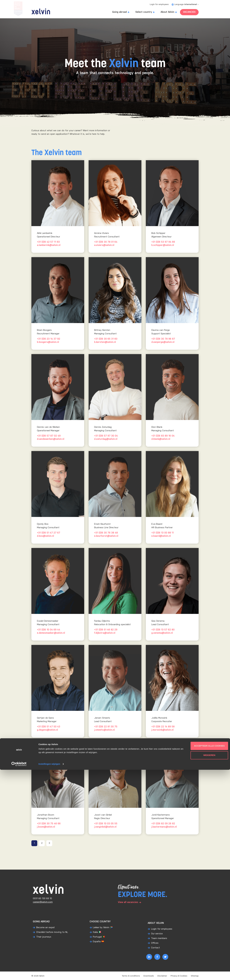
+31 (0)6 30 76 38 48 (106, 533)
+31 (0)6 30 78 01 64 (106, 242)
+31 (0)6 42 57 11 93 (48, 242)
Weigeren (206, 965)
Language (185, 4)
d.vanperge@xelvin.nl (163, 342)
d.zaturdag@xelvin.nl (106, 439)
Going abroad (119, 12)
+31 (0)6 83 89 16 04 (163, 436)
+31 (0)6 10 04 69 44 (49, 630)
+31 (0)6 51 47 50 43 (49, 727)
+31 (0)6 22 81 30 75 (106, 727)
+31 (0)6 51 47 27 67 (49, 533)
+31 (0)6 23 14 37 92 (49, 339)
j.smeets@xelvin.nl (104, 730)
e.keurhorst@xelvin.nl (106, 536)
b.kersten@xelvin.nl (105, 342)
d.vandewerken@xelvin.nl (51, 439)
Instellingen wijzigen (49, 974)
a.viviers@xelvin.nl (104, 245)
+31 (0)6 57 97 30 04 (106, 436)
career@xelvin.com (43, 902)
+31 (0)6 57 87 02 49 (49, 436)
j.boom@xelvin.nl (46, 827)
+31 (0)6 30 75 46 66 (49, 824)
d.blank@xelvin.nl (161, 439)
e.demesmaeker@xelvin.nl (51, 633)
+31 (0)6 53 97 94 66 (163, 242)
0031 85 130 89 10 (42, 899)
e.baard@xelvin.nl (161, 536)
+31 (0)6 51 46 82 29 (106, 630)
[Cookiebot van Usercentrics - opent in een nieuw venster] (19, 974)
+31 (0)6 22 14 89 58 (163, 727)
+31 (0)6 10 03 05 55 (106, 824)
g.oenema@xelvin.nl (162, 633)
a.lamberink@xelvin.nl (49, 245)
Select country (144, 12)
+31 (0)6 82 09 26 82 (163, 824)
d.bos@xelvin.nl (45, 536)
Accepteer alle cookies (206, 956)
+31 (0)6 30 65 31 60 (106, 339)
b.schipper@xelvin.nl (163, 245)
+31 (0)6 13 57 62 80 (163, 630)
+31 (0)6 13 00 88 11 (163, 533)
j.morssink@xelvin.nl (162, 730)
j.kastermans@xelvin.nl (164, 827)
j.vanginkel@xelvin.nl (105, 827)
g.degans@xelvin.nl (47, 730)
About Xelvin (167, 12)
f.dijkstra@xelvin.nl (105, 633)
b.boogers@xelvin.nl (48, 342)
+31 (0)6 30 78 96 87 (163, 339)
